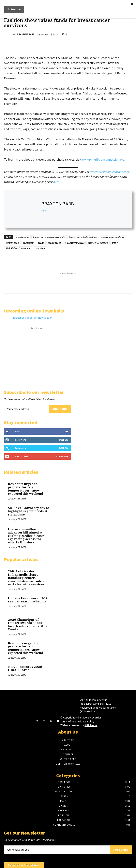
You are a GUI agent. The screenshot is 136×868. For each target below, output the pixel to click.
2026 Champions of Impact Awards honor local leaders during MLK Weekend (28, 625)
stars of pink (40, 248)
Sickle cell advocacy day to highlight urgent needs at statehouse (29, 511)
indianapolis (54, 243)
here (56, 182)
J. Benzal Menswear (74, 243)
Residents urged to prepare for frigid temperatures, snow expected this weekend (26, 489)
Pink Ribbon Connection (18, 248)
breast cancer (22, 237)
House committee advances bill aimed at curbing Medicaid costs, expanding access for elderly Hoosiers (27, 536)
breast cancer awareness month (49, 237)
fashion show (12, 243)
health (41, 243)
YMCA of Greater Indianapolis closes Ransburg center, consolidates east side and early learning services (28, 578)
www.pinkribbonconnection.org (103, 159)
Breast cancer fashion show (83, 237)
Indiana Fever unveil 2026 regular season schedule (29, 600)
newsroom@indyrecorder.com (98, 708)
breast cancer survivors (112, 237)
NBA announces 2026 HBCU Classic (25, 669)
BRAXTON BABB (26, 34)
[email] (26, 409)
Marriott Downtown (98, 243)
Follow (64, 440)
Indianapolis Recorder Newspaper (32, 318)
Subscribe (60, 409)
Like (66, 431)
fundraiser (28, 243)
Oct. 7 (115, 243)
